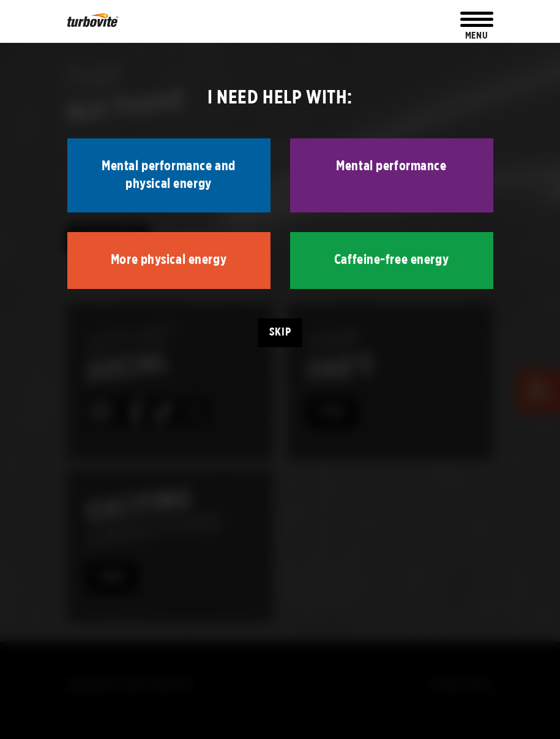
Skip (280, 332)
